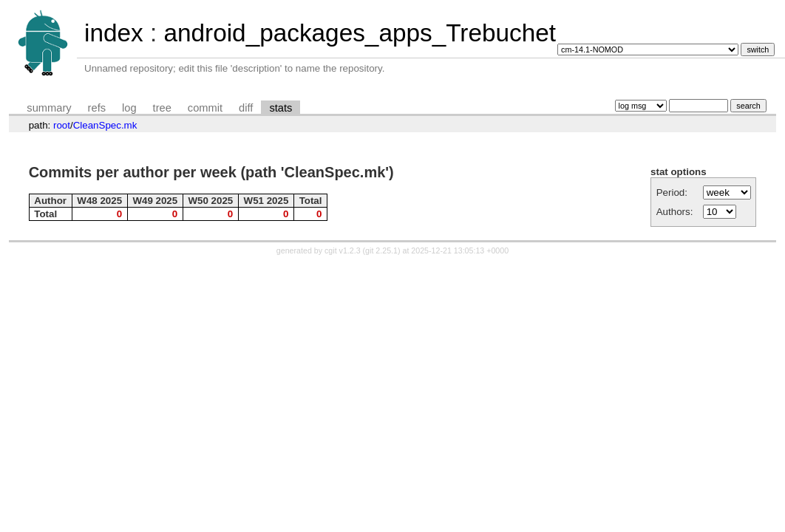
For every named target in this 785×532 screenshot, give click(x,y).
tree (162, 108)
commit (205, 108)
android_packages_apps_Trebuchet (360, 33)
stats (281, 108)
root (62, 125)
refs (97, 108)
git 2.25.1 (381, 250)
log (129, 108)
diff (246, 108)
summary (49, 108)
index (114, 33)
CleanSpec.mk (105, 125)
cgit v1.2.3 (343, 250)
